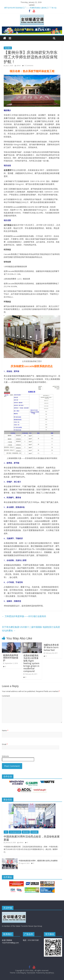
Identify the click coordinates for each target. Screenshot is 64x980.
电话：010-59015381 (31, 940)
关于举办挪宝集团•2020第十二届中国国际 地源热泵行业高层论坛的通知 (31, 629)
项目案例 (8, 48)
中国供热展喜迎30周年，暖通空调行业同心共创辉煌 (38, 861)
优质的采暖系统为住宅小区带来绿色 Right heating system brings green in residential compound (31, 663)
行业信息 (34, 832)
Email (5, 744)
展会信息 (26, 832)
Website (5, 756)
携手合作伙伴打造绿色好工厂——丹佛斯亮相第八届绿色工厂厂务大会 (30, 8)
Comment (6, 696)
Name (5, 730)
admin (18, 66)
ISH (6, 832)
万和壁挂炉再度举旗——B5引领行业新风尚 (24, 616)
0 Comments (28, 66)
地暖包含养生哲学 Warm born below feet (51, 647)
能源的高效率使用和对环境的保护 (11, 658)
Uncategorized (15, 832)
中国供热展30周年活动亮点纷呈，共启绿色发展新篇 (32, 838)
